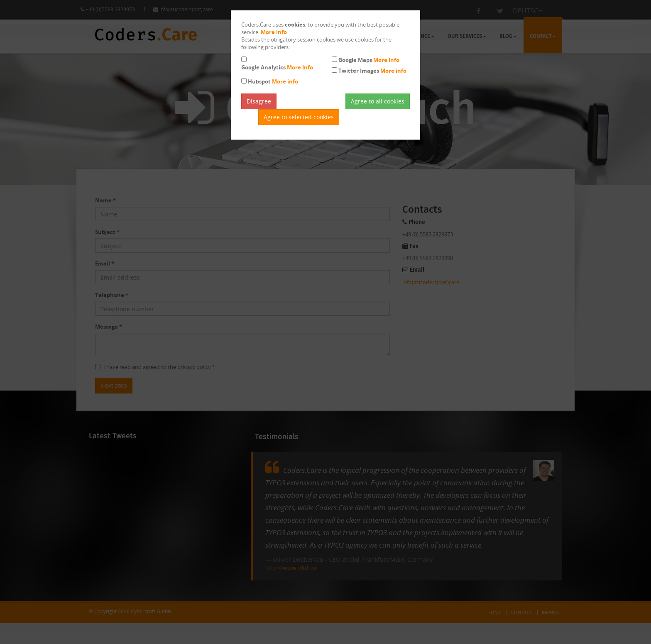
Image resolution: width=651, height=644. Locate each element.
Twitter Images (372, 71)
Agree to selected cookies (299, 117)
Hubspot (273, 81)
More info (274, 32)
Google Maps (369, 60)
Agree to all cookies (378, 101)
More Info (300, 67)
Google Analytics (277, 67)
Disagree (259, 101)
